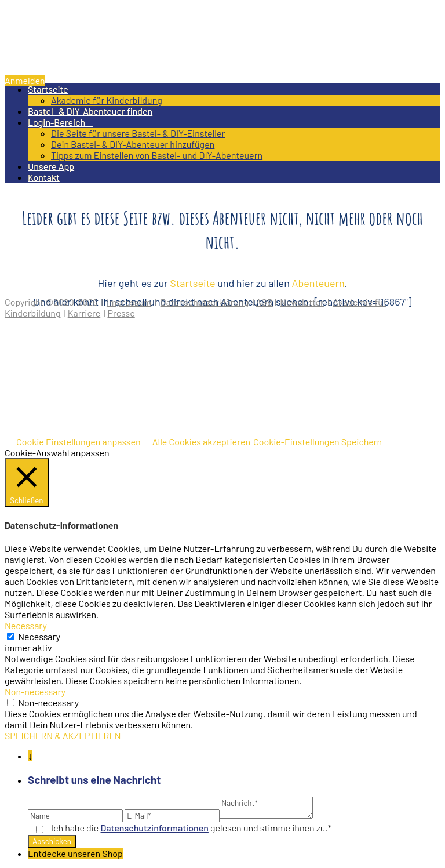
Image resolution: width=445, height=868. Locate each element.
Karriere (84, 313)
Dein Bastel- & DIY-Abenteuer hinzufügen (133, 144)
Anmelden (25, 80)
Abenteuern (318, 283)
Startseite (48, 89)
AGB (265, 302)
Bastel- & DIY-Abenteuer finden (90, 111)
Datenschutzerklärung (205, 302)
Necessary (39, 636)
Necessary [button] (26, 625)
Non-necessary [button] (35, 691)
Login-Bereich (60, 122)
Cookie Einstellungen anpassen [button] (79, 442)
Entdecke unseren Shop (75, 853)
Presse (121, 313)
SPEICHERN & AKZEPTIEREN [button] (63, 736)
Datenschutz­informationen (155, 828)
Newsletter (302, 302)
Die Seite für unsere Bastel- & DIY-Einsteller (138, 133)
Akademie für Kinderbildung (107, 100)
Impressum (129, 302)
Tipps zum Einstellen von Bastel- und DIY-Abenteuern (157, 155)
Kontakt (44, 177)
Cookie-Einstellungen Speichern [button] (318, 442)
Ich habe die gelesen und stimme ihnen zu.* (191, 828)
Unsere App (51, 166)
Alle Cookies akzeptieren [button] (201, 442)
